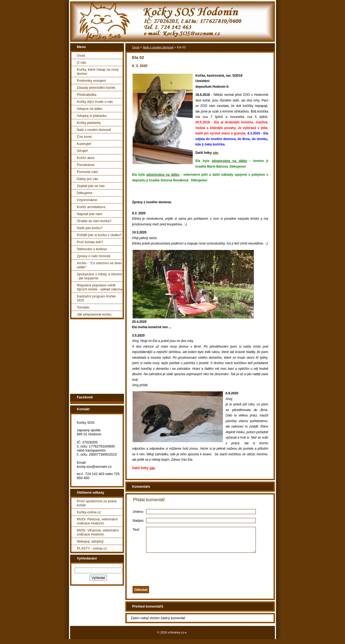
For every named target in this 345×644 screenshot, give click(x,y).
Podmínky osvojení (91, 81)
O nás (81, 62)
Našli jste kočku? (90, 228)
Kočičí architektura (91, 207)
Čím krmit (84, 137)
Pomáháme (86, 165)
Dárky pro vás (87, 179)
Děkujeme (85, 193)
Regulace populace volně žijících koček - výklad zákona (100, 287)
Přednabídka (87, 95)
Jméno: (138, 512)
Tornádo (83, 307)
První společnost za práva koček (97, 503)
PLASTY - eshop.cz (92, 548)
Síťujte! (82, 151)
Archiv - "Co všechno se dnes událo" (99, 265)
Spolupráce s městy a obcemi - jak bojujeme (99, 276)
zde (215, 153)
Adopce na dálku (90, 109)
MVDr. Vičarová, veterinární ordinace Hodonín (98, 532)
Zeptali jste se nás (91, 186)
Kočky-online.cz (89, 512)
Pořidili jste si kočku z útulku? (99, 235)
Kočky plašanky (89, 123)
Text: (136, 529)
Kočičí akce (86, 158)
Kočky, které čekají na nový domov (98, 72)
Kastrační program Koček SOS (96, 298)
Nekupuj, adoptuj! (90, 541)
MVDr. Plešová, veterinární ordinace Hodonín (97, 521)
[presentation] (207, 573)
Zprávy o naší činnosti (94, 256)
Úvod (81, 55)
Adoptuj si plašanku (92, 116)
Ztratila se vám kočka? (94, 221)
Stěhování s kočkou (92, 249)
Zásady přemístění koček (96, 88)
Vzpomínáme (87, 200)
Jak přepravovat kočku (94, 314)
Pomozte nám (87, 172)
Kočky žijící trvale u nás (95, 102)
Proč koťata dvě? (90, 242)
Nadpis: (138, 521)
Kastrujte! (84, 144)
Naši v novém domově (94, 130)
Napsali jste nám (90, 214)
